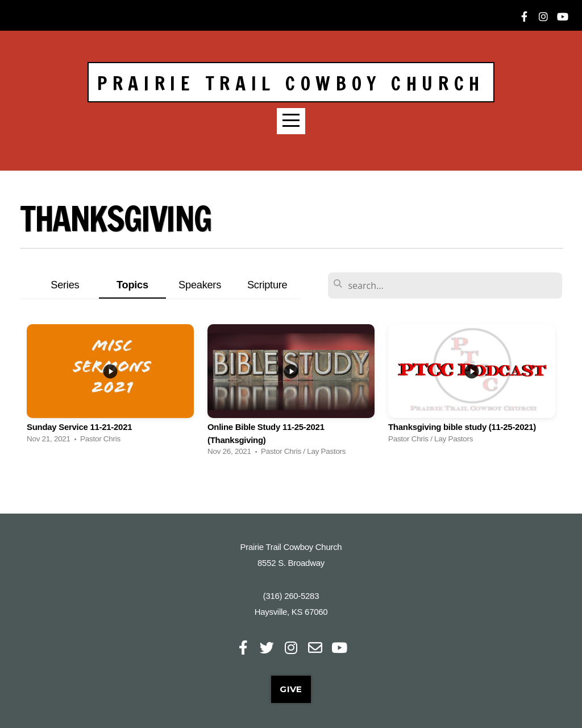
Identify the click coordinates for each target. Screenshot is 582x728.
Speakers (200, 285)
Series (65, 285)
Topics (132, 285)
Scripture (267, 285)
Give (291, 689)
